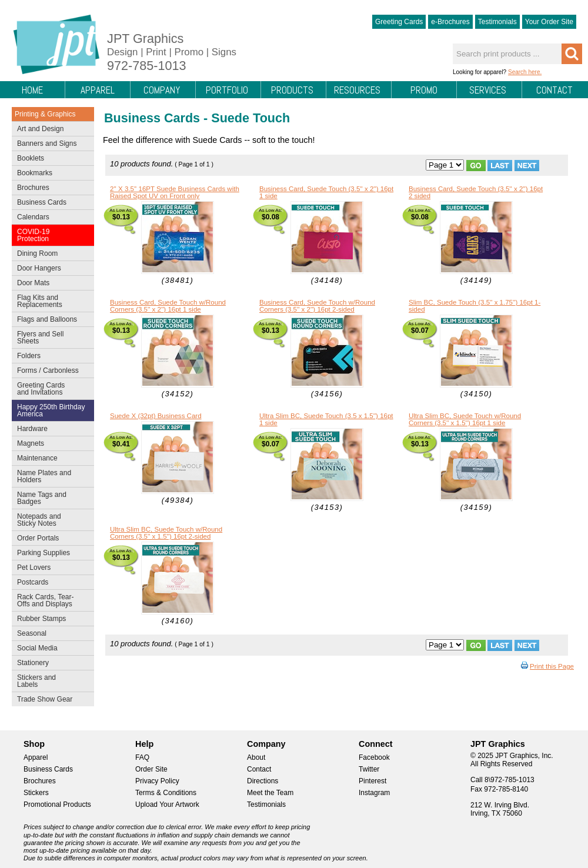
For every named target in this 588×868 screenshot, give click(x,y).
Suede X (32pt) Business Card (156, 416)
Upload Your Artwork (167, 804)
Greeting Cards (399, 22)
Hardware (32, 429)
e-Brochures (450, 22)
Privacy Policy (157, 781)
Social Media (50, 649)
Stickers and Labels (50, 681)
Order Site (151, 769)
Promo (424, 90)
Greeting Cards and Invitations (50, 389)
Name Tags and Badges (50, 498)
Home (32, 90)
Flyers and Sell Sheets (50, 338)
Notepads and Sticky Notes (50, 520)
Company (162, 90)
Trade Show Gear (50, 700)
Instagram (374, 793)
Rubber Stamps (41, 619)
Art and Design (50, 130)
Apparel (98, 90)
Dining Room (50, 255)
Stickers (36, 793)
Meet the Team (270, 793)
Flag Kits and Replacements (50, 301)
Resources (357, 90)
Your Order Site (549, 22)
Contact (554, 90)
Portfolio (227, 90)
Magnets (31, 443)
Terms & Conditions (166, 793)
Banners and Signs (50, 145)
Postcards (50, 583)
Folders (50, 357)
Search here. (525, 72)
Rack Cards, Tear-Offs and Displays (50, 600)
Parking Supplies (50, 554)
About (256, 757)
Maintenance (50, 459)
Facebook (374, 757)
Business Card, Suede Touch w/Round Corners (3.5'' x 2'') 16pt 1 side (168, 306)
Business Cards (50, 203)
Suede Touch (250, 118)
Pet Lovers (50, 569)
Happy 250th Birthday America (51, 410)
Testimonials (497, 22)
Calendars (33, 217)
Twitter (369, 769)
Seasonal (50, 635)
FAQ (142, 757)
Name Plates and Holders (44, 476)
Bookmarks (35, 173)
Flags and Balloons (50, 321)
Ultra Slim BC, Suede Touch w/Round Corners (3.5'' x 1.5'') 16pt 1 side (465, 419)
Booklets (31, 158)
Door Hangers (50, 269)
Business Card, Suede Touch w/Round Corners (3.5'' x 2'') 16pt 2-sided (317, 306)
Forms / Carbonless (48, 370)
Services (488, 90)
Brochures (50, 189)
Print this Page (552, 666)
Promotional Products (57, 804)
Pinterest (372, 781)
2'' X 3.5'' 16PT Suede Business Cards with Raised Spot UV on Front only (175, 192)
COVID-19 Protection (50, 235)
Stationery (50, 664)
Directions (263, 781)
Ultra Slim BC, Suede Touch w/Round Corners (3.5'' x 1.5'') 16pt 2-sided (166, 533)
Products (292, 90)
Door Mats (50, 284)
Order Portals (38, 538)
